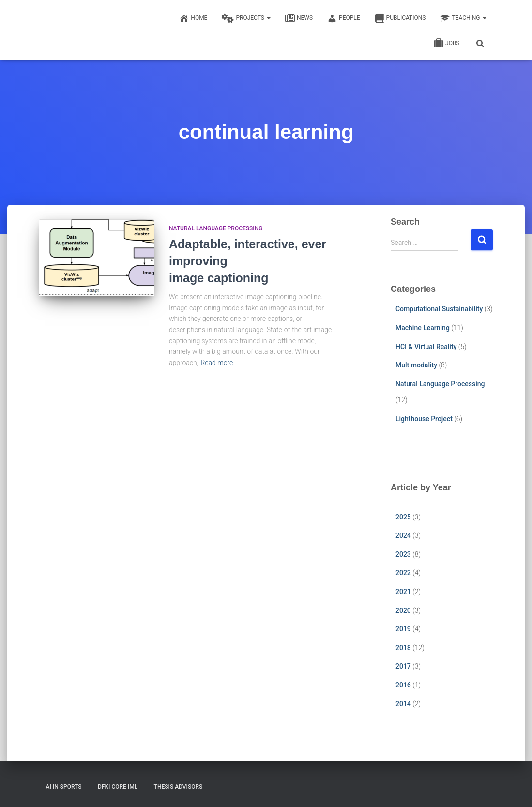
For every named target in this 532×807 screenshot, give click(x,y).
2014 (403, 704)
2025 (403, 517)
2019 (403, 629)
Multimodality (416, 365)
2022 (403, 573)
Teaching (463, 18)
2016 (403, 685)
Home (193, 18)
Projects (246, 18)
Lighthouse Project (424, 419)
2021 (403, 592)
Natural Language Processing (216, 228)
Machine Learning (423, 328)
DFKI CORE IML (118, 787)
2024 (403, 535)
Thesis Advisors (178, 787)
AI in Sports (64, 787)
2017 (403, 666)
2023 (403, 554)
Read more (217, 363)
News (299, 18)
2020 (403, 610)
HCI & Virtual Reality (426, 347)
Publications (400, 18)
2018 (403, 648)
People (344, 18)
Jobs (447, 44)
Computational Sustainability (439, 309)
